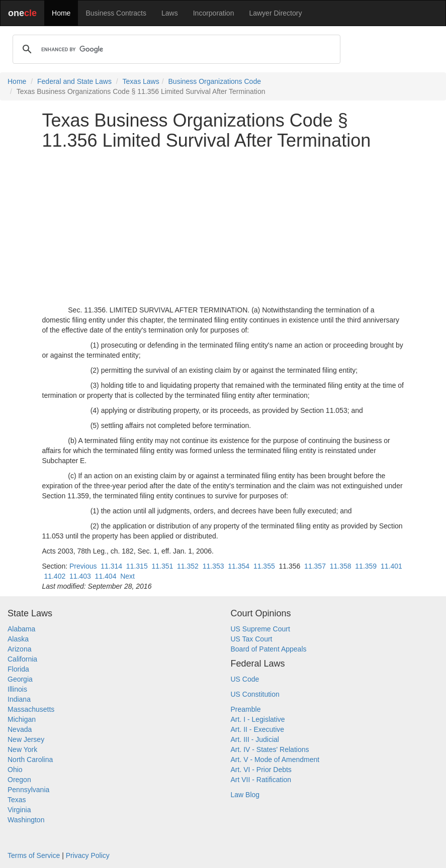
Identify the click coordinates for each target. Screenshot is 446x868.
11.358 (341, 566)
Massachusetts (31, 709)
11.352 (188, 566)
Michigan (22, 719)
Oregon (19, 780)
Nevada (20, 729)
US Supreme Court (260, 629)
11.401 (391, 566)
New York (22, 749)
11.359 (366, 566)
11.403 (80, 576)
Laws (170, 13)
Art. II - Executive (258, 729)
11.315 (137, 566)
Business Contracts (116, 13)
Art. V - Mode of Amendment (275, 759)
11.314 (111, 566)
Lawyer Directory (275, 13)
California (22, 659)
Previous (83, 566)
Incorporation (214, 13)
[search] (175, 49)
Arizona (19, 649)
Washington (26, 820)
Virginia (19, 810)
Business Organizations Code (215, 81)
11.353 (213, 566)
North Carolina (30, 759)
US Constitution (255, 694)
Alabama (21, 629)
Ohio (15, 770)
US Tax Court (252, 639)
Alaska (18, 639)
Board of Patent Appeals (269, 649)
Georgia (20, 679)
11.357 (315, 566)
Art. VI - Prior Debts (261, 770)
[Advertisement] (223, 228)
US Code (245, 679)
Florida (18, 669)
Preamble (246, 709)
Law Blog (245, 795)
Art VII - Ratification (261, 780)
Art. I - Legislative (258, 719)
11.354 (239, 566)
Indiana (19, 699)
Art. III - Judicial (255, 739)
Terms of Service (34, 855)
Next (127, 576)
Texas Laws (141, 81)
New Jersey (26, 739)
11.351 (162, 566)
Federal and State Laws (74, 81)
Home (61, 13)
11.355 (264, 566)
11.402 (55, 576)
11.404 (106, 576)
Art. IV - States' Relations (270, 749)
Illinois (17, 689)
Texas (17, 800)
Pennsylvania (28, 790)
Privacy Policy (88, 855)
